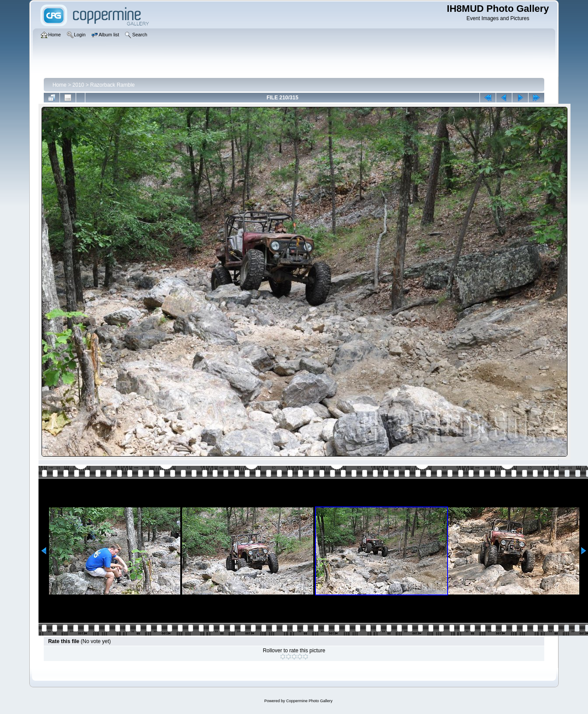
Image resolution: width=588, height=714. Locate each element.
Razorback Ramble (112, 85)
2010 (79, 85)
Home (59, 85)
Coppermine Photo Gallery (309, 701)
